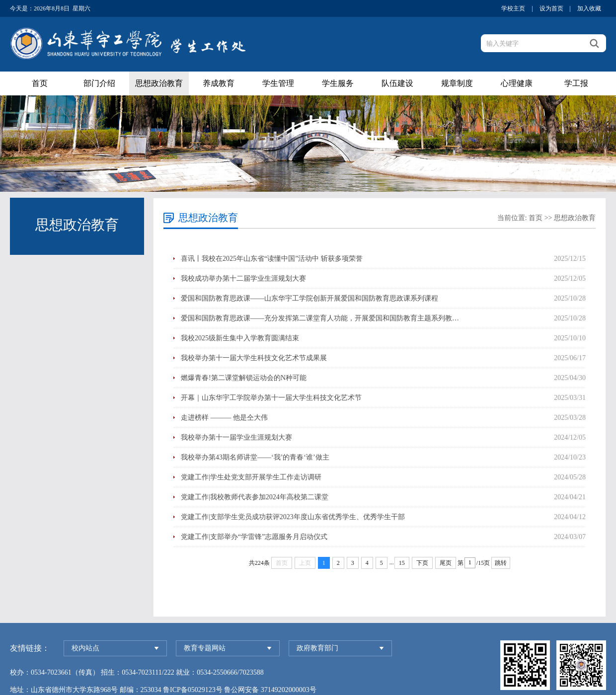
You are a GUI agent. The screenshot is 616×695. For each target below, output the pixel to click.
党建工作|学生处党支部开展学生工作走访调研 (251, 477)
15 (402, 563)
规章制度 (457, 83)
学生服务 (338, 83)
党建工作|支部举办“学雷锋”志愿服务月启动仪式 (254, 537)
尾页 (446, 563)
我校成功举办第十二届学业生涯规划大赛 (243, 278)
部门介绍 (99, 83)
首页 (40, 83)
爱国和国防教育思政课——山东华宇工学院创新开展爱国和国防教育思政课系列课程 (309, 298)
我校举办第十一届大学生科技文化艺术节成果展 (254, 358)
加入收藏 (589, 8)
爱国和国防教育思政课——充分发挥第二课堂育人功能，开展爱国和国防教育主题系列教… (320, 318)
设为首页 (551, 8)
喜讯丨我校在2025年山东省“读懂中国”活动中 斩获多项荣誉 (272, 259)
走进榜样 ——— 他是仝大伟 (224, 418)
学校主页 (513, 8)
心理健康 (517, 83)
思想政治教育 (159, 83)
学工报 (576, 83)
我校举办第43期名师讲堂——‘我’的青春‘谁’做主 (255, 457)
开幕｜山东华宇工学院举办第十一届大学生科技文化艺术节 (271, 398)
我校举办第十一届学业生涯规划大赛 (236, 437)
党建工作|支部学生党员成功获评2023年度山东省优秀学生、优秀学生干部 (293, 517)
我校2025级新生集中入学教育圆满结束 (240, 338)
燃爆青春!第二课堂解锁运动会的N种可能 (244, 378)
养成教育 (219, 83)
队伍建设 (397, 83)
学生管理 (278, 83)
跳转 (501, 563)
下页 (422, 563)
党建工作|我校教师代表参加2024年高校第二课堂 (255, 497)
